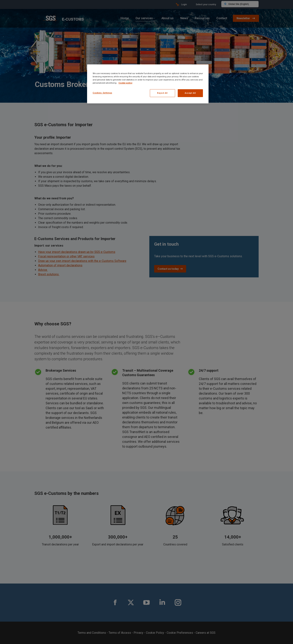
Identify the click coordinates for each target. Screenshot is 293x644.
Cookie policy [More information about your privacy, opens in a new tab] (125, 83)
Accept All (190, 93)
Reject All (162, 93)
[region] (148, 84)
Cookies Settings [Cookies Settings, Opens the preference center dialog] (102, 93)
